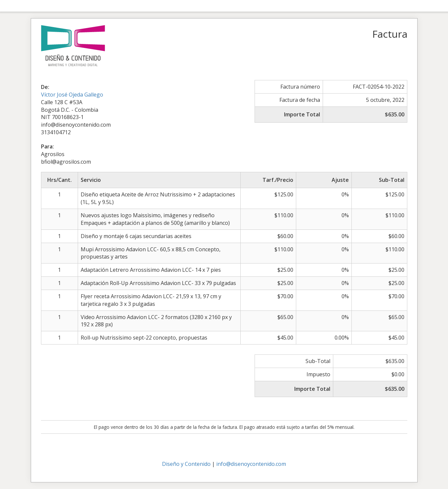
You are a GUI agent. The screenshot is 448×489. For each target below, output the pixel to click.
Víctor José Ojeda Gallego (72, 95)
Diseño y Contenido (186, 464)
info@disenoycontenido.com (251, 464)
